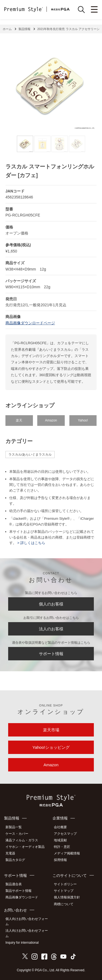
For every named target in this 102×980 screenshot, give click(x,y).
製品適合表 (14, 884)
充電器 (10, 853)
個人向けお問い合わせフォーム (27, 921)
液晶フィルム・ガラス (22, 840)
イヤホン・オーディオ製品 (25, 847)
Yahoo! (83, 420)
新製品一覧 (14, 827)
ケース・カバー (17, 834)
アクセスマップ (65, 834)
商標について (64, 904)
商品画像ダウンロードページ (30, 323)
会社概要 (60, 827)
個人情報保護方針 (67, 897)
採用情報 (60, 860)
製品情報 (24, 29)
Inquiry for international (22, 943)
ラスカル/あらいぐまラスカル (30, 455)
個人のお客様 (51, 604)
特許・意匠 (62, 847)
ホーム (7, 29)
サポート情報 (51, 654)
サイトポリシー (65, 884)
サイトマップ (64, 891)
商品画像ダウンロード (22, 897)
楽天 (19, 420)
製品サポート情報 (18, 891)
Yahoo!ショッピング (51, 747)
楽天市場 (51, 730)
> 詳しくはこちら (31, 543)
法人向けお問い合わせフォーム (27, 933)
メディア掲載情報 (67, 853)
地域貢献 (60, 840)
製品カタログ (15, 860)
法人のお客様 (51, 629)
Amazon (51, 420)
